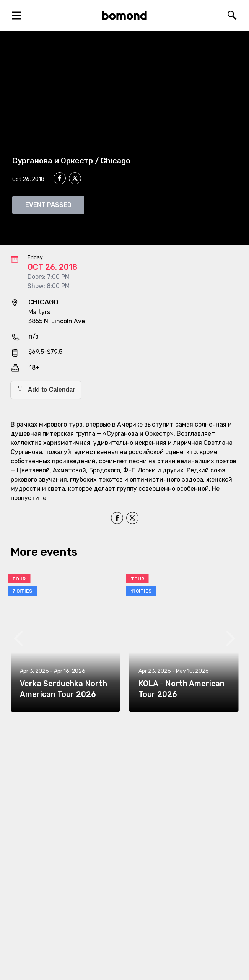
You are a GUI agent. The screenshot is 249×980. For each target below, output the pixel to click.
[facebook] (60, 178)
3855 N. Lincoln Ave (57, 321)
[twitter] (75, 179)
